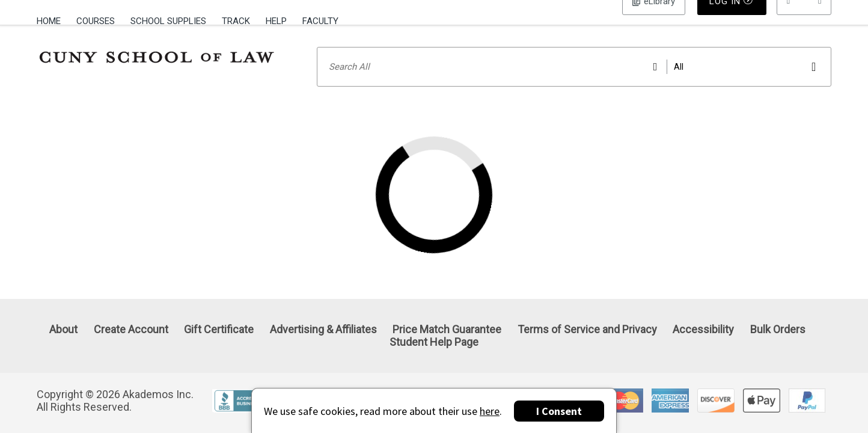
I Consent (559, 411)
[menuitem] (53, 20)
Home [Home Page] (49, 21)
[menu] (804, 21)
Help (276, 21)
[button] (804, 21)
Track (236, 21)
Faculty (320, 21)
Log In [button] (654, 21)
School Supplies (168, 21)
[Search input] (574, 82)
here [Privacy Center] (490, 411)
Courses (96, 21)
